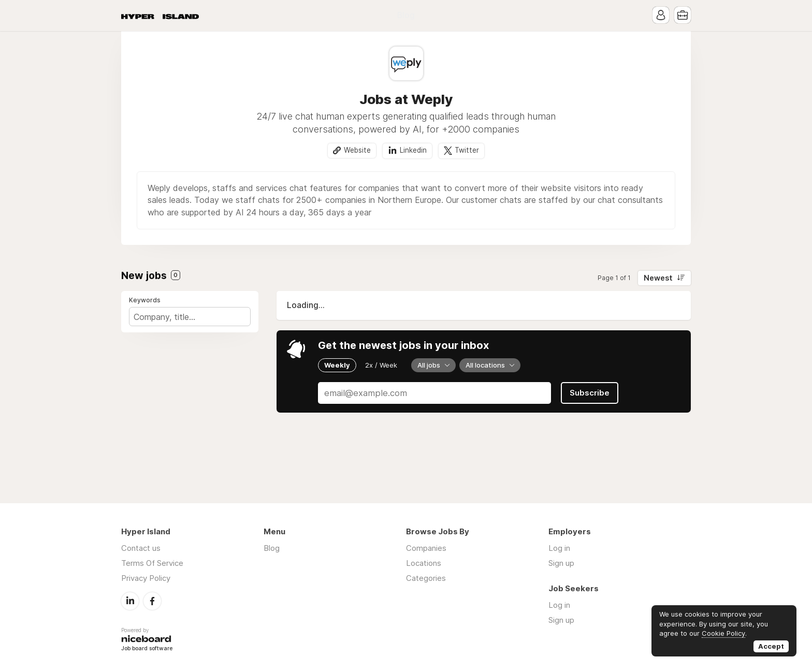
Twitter (467, 150)
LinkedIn (130, 601)
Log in (559, 548)
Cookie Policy (723, 633)
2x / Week (381, 365)
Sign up (561, 563)
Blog (406, 15)
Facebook (152, 601)
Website (357, 150)
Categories (426, 578)
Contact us (141, 548)
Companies (426, 548)
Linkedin (413, 150)
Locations (424, 563)
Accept (771, 646)
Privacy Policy (146, 578)
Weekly (337, 365)
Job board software (147, 649)
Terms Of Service (152, 563)
